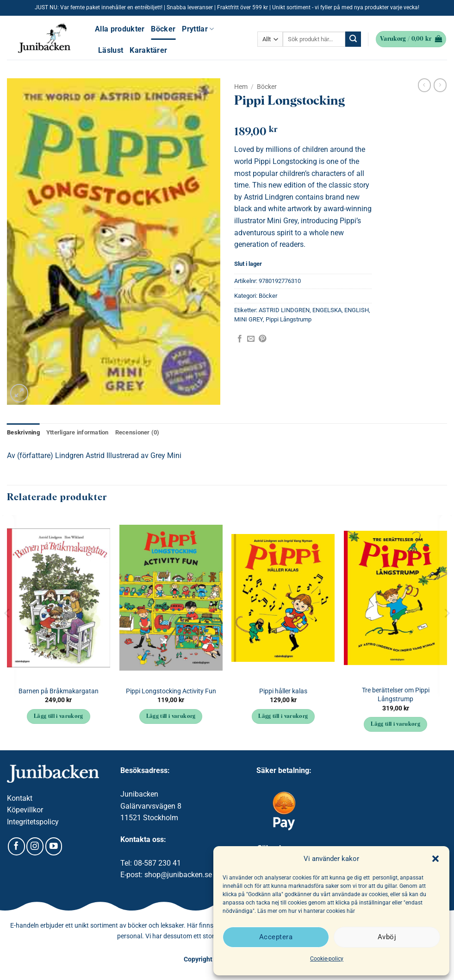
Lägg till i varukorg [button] (59, 716)
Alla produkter (120, 29)
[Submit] (353, 39)
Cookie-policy (327, 959)
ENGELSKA (327, 310)
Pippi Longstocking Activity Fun (171, 691)
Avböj (387, 937)
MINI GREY (249, 319)
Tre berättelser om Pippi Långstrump (396, 695)
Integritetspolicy (33, 822)
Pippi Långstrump (289, 319)
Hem (241, 87)
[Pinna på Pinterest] (262, 339)
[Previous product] (440, 85)
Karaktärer (148, 50)
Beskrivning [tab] (23, 432)
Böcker (163, 29)
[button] (435, 859)
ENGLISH (357, 310)
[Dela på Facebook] (240, 339)
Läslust (111, 50)
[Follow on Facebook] (16, 846)
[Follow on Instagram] (35, 846)
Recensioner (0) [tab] (137, 432)
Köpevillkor (25, 810)
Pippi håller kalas (283, 691)
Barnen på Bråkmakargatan (59, 691)
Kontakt (20, 798)
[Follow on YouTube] (54, 846)
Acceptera (276, 937)
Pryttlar (198, 29)
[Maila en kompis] (251, 339)
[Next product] (424, 85)
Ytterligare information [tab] (78, 432)
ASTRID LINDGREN (284, 310)
